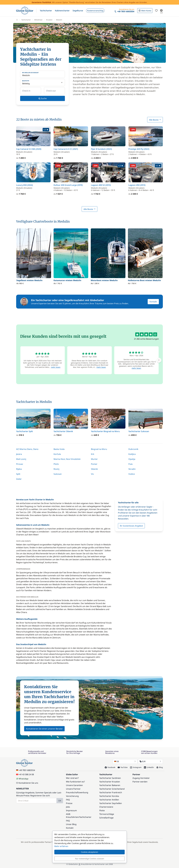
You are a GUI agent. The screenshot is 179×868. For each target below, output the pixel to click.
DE (125, 761)
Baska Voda (59, 449)
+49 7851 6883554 (26, 770)
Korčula (57, 454)
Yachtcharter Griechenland (112, 789)
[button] (46, 11)
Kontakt (153, 302)
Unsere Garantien (74, 785)
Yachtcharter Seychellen (111, 803)
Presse (69, 803)
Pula (130, 464)
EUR (150, 761)
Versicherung (72, 796)
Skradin (132, 469)
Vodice (132, 474)
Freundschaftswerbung (77, 792)
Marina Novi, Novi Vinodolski (67, 459)
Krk (93, 454)
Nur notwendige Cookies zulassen (90, 859)
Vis (92, 474)
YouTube (123, 767)
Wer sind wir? (72, 778)
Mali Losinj (21, 459)
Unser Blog (71, 824)
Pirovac (20, 464)
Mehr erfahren (61, 846)
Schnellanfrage (106, 818)
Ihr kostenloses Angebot (131, 526)
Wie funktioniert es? (75, 782)
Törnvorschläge (107, 814)
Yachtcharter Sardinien (110, 778)
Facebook (110, 767)
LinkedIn (149, 767)
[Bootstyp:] (43, 83)
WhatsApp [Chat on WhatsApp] (22, 779)
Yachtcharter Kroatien (110, 782)
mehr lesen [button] (56, 367)
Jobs (68, 807)
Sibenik (94, 469)
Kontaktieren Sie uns (27, 783)
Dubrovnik (133, 449)
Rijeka (19, 469)
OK (60, 801)
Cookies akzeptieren (89, 852)
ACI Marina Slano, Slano (27, 449)
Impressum (71, 810)
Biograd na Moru (99, 449)
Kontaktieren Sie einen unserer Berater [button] (44, 729)
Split (18, 474)
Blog (160, 767)
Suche (43, 98)
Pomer (94, 464)
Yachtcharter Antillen (109, 800)
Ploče (56, 464)
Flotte (102, 810)
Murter (94, 459)
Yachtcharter (85, 817)
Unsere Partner (73, 789)
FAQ (68, 800)
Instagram (136, 767)
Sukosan (58, 474)
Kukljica (132, 454)
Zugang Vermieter (141, 778)
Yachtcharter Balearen (110, 785)
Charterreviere (106, 807)
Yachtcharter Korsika (109, 796)
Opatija (132, 459)
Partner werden (140, 782)
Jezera (19, 454)
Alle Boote (155, 120)
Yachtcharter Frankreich (111, 792)
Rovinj (56, 469)
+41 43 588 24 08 (25, 774)
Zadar (19, 479)
